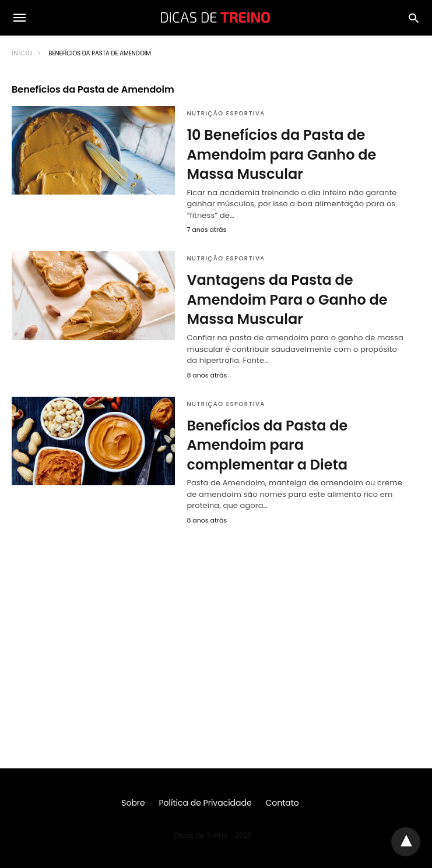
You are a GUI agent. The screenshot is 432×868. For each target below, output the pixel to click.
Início (22, 53)
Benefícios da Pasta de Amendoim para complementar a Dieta (267, 445)
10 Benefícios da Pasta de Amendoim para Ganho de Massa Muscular (281, 154)
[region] (216, 629)
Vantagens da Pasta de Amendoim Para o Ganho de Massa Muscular (287, 299)
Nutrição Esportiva (226, 113)
